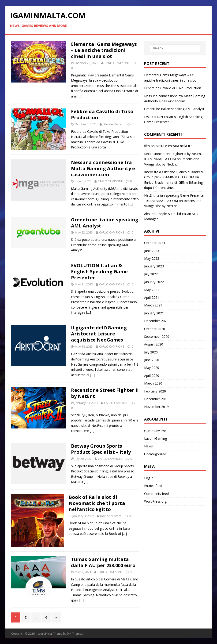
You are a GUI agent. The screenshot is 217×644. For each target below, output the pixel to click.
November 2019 (156, 407)
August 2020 (154, 344)
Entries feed (153, 486)
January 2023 (154, 266)
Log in (149, 478)
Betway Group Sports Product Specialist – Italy (101, 449)
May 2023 (152, 258)
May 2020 (152, 368)
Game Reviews (155, 431)
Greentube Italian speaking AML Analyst (105, 223)
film (147, 146)
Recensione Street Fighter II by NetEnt (105, 393)
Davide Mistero (114, 124)
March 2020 (153, 383)
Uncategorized (155, 454)
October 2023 (155, 243)
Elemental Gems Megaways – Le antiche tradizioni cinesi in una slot (104, 50)
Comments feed (156, 494)
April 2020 (152, 376)
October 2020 (155, 329)
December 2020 (156, 321)
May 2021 (152, 290)
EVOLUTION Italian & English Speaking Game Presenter (99, 272)
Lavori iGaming (155, 438)
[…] (80, 96)
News (148, 446)
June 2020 (152, 360)
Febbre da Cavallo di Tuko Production (102, 114)
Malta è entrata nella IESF (175, 146)
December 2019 (156, 399)
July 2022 (151, 274)
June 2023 (152, 251)
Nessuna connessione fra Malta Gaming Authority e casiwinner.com (103, 168)
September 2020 (157, 336)
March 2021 (153, 305)
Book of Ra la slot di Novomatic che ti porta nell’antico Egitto (97, 503)
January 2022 (154, 282)
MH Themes (75, 634)
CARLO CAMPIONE (117, 63)
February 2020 (155, 391)
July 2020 (151, 352)
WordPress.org (155, 501)
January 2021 (154, 313)
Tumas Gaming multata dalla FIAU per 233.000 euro (103, 562)
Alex (147, 214)
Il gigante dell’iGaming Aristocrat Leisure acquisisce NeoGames (99, 334)
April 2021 (152, 297)
